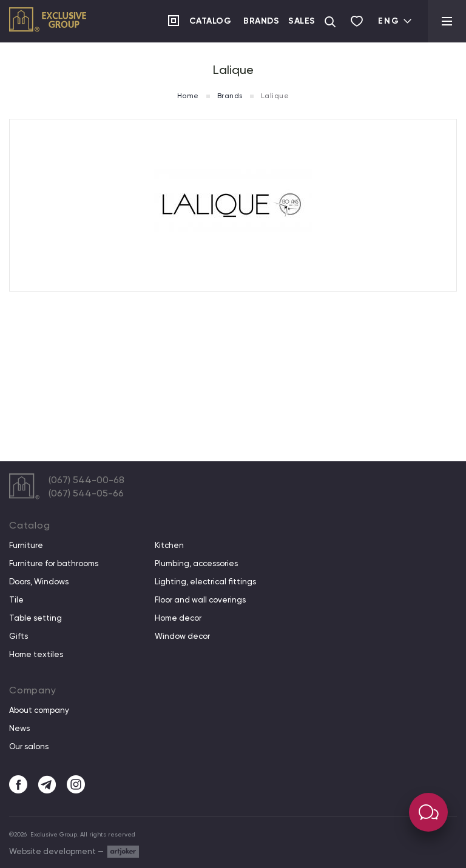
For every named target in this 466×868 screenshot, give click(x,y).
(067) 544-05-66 (86, 493)
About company (39, 710)
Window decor (182, 636)
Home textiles (36, 655)
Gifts (19, 636)
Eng (395, 21)
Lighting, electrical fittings (205, 582)
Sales (302, 21)
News (19, 729)
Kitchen (169, 546)
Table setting (35, 618)
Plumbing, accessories (196, 564)
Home (188, 96)
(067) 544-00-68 (86, 480)
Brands (261, 21)
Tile (16, 600)
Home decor (178, 618)
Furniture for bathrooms (54, 564)
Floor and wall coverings (200, 600)
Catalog (211, 21)
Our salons (29, 747)
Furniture (26, 546)
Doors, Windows (39, 582)
